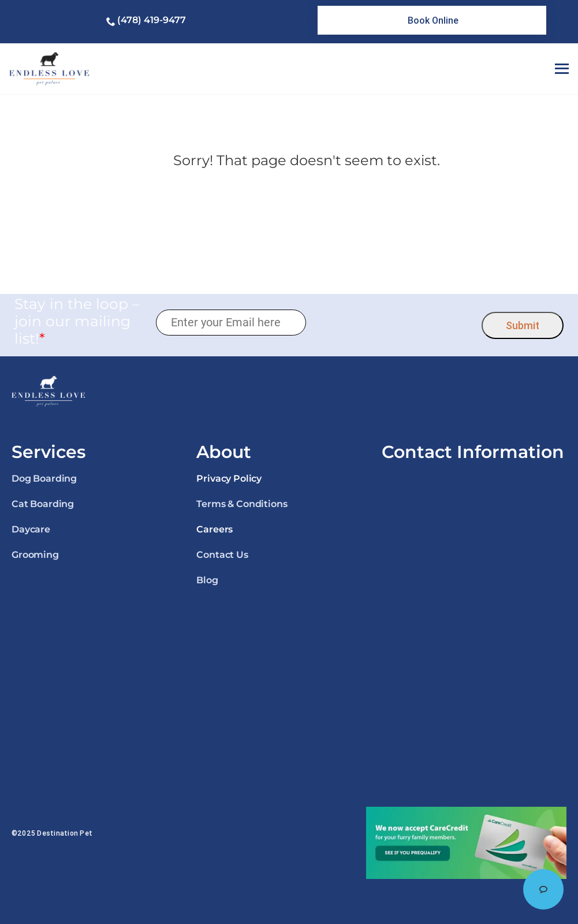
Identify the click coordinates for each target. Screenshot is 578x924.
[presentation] (394, 323)
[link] (432, 20)
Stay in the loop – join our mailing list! (77, 321)
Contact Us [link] (222, 555)
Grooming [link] (35, 555)
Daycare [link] (31, 529)
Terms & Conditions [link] (242, 504)
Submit (523, 325)
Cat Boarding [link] (43, 504)
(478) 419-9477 (152, 20)
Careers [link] (215, 529)
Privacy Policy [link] (229, 478)
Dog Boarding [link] (44, 478)
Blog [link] (207, 580)
